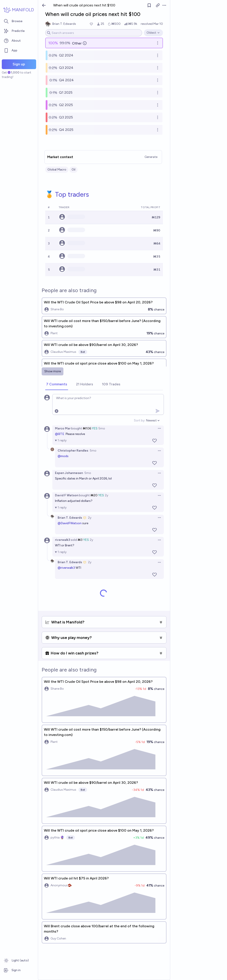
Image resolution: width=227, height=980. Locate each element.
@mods (63, 456)
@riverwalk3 (66, 568)
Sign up (19, 64)
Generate (151, 157)
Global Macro (57, 170)
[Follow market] (149, 5)
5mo (102, 428)
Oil (73, 170)
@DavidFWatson (70, 523)
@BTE (60, 434)
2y (107, 495)
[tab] (57, 384)
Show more (53, 371)
